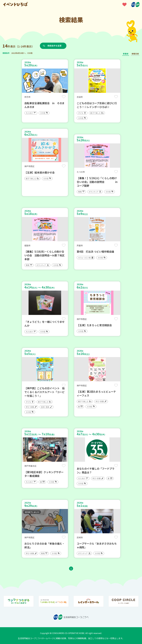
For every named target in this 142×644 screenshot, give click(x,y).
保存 (64, 97)
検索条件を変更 (54, 46)
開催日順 (135, 54)
